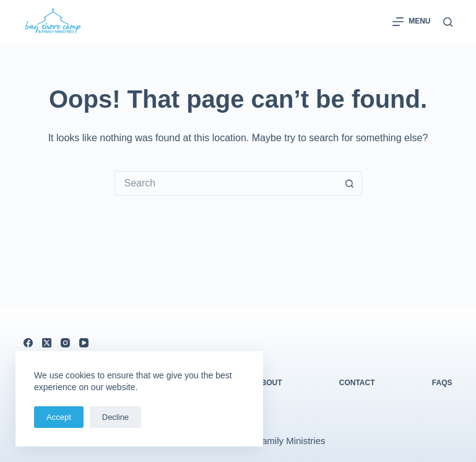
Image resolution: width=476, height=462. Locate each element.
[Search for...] (226, 183)
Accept (59, 417)
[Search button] (350, 183)
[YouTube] (84, 343)
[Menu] (411, 22)
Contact (357, 383)
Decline (115, 417)
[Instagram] (65, 343)
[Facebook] (28, 343)
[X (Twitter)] (47, 343)
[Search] (448, 22)
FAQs (442, 383)
